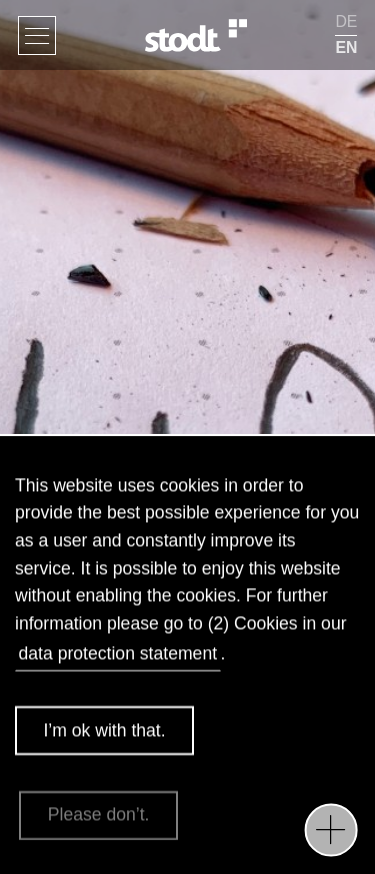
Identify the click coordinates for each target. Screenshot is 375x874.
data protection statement (118, 658)
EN (346, 47)
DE (346, 21)
